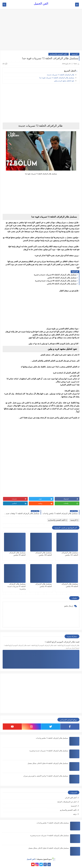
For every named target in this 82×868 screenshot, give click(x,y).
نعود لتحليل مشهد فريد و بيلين (64, 81)
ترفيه (75, 814)
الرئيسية (75, 54)
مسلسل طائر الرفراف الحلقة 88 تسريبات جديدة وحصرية (56, 281)
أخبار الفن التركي (71, 798)
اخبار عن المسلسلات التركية (67, 802)
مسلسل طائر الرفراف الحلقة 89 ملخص (62, 278)
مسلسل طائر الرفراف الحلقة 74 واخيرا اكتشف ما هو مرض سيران (46, 776)
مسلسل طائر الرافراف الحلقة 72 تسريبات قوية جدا (57, 78)
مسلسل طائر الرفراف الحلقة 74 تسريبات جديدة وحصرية (49, 751)
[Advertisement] (41, 31)
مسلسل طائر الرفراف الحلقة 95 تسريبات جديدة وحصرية (17, 586)
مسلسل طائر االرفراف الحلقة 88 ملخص (62, 284)
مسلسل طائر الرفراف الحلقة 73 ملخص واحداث (52, 738)
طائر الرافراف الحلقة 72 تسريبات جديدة (61, 75)
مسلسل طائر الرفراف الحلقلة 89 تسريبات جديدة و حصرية (55, 275)
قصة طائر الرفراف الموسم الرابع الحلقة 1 (62, 642)
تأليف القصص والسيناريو (59, 54)
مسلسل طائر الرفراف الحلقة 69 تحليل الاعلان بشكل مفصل (48, 763)
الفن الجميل (41, 4)
